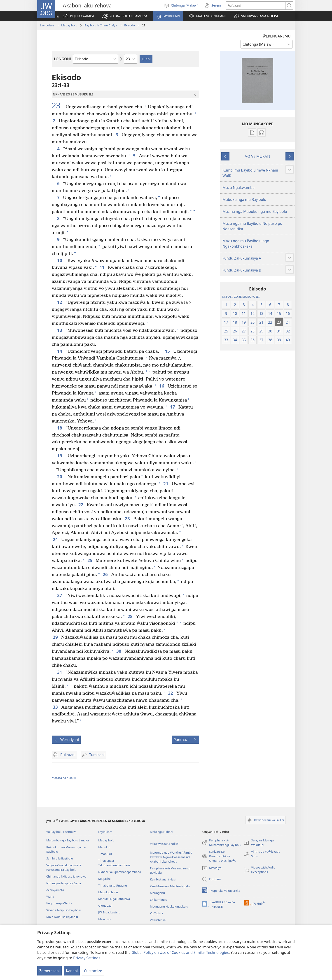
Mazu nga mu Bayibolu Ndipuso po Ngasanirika (252, 226)
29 (56, 637)
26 (106, 574)
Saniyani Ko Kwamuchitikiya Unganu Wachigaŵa (219, 856)
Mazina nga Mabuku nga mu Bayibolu (255, 211)
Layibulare (47, 25)
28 (131, 616)
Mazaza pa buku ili (64, 778)
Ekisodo (130, 25)
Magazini (104, 879)
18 (60, 428)
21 (166, 484)
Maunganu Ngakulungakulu (169, 906)
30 (119, 651)
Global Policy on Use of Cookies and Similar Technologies (180, 952)
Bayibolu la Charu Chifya (101, 25)
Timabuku (105, 854)
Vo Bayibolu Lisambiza (61, 832)
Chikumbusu (159, 900)
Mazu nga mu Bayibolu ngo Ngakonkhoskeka (246, 244)
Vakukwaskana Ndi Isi (165, 844)
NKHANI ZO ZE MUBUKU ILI (241, 297)
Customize (93, 971)
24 (56, 539)
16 (162, 386)
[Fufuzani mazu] (256, 6)
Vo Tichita (157, 913)
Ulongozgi (105, 906)
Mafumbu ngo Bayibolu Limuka (68, 840)
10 (60, 260)
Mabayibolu (69, 25)
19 (60, 456)
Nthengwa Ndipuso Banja (64, 883)
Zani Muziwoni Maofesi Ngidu (170, 886)
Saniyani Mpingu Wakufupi (259, 843)
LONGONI (62, 59)
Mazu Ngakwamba (238, 188)
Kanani (72, 971)
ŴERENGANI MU (277, 36)
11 (103, 267)
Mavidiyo (104, 919)
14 (60, 351)
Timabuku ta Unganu (113, 885)
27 (60, 595)
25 (90, 560)
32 (171, 693)
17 (173, 407)
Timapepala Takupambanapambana (114, 863)
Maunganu (157, 893)
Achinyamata (55, 890)
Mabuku (104, 847)
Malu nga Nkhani (161, 832)
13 (60, 330)
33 (56, 707)
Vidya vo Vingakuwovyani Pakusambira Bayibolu (64, 867)
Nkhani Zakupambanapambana (120, 872)
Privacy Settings (87, 958)
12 (60, 302)
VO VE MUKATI (257, 156)
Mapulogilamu (108, 892)
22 (81, 505)
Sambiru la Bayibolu (60, 858)
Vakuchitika (158, 920)
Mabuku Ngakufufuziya (114, 899)
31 (60, 672)
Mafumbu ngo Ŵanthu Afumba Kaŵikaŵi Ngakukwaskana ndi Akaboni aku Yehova (171, 857)
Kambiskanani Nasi (163, 879)
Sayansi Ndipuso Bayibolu (64, 910)
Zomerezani (49, 971)
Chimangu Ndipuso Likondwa (66, 876)
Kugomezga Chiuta (59, 903)
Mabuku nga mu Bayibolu (244, 200)
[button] (125, 16)
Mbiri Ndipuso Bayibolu (62, 917)
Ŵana (50, 896)
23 (57, 105)
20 (60, 477)
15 (168, 351)
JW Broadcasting (109, 912)
